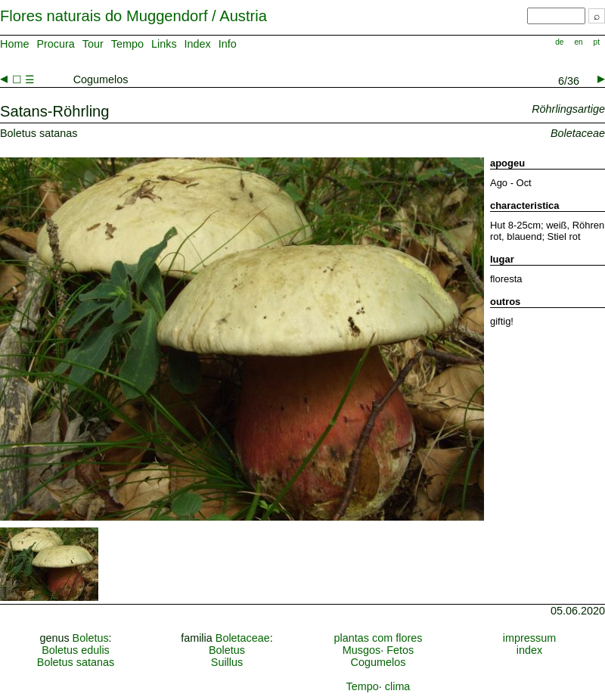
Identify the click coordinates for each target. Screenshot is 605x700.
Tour (93, 44)
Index (198, 44)
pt (597, 42)
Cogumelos (379, 662)
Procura (55, 44)
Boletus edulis (76, 650)
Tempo (127, 44)
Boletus (91, 638)
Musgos (361, 650)
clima (398, 686)
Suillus (227, 662)
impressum (529, 638)
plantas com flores (379, 638)
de (559, 42)
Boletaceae (243, 638)
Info (228, 44)
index (529, 650)
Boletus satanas (76, 662)
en (578, 42)
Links (164, 44)
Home (14, 44)
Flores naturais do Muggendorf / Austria (133, 16)
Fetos (400, 650)
